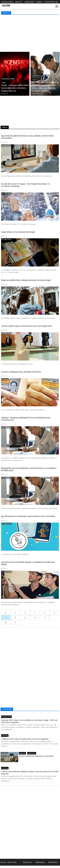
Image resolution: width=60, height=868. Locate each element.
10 (35, 618)
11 (44, 618)
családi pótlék (29, 2)
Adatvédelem (53, 862)
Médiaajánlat (40, 862)
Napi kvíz (19, 2)
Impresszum (27, 862)
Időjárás (39, 2)
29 (6, 622)
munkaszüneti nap (51, 2)
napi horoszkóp (7, 2)
